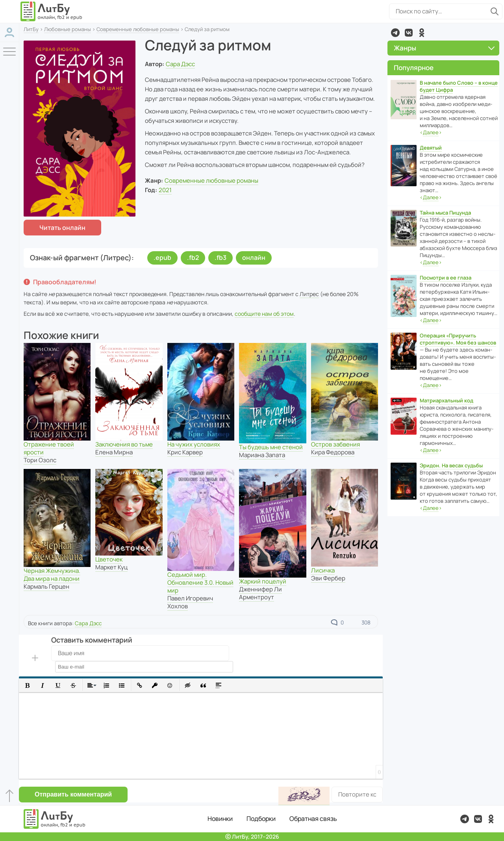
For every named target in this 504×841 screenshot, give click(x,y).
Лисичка (323, 570)
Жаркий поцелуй (263, 581)
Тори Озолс (40, 460)
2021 (165, 190)
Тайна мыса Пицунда (445, 213)
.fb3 (220, 257)
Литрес (309, 294)
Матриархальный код (447, 400)
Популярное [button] (414, 68)
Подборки (261, 819)
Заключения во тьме (124, 444)
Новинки (220, 819)
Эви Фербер (328, 578)
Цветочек (109, 559)
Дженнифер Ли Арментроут (260, 593)
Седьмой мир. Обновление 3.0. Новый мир (200, 583)
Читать (62, 228)
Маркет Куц (111, 567)
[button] (27, 685)
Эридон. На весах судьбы (451, 465)
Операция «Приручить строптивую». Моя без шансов (458, 339)
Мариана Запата (262, 455)
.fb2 (193, 257)
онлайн (254, 257)
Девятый (431, 148)
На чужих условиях (194, 444)
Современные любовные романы (138, 29)
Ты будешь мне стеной (271, 447)
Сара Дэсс (180, 64)
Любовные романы (68, 29)
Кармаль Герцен (46, 586)
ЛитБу (31, 29)
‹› (431, 132)
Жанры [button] (444, 48)
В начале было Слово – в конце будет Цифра (459, 86)
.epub (162, 257)
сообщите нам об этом (264, 314)
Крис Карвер (185, 452)
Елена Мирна (114, 452)
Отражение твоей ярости (49, 448)
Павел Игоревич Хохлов (190, 602)
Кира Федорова (333, 452)
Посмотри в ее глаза (446, 278)
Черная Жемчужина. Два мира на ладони (52, 575)
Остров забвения (335, 444)
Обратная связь (313, 819)
